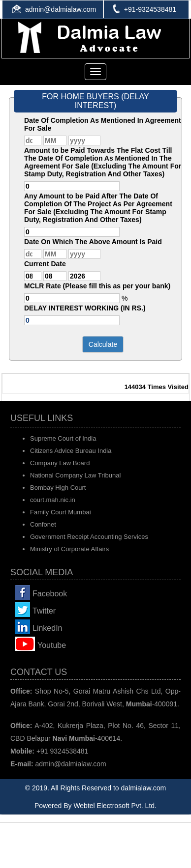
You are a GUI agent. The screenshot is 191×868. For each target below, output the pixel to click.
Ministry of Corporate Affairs (69, 549)
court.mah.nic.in (53, 500)
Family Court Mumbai (61, 512)
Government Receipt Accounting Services (89, 537)
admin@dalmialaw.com (61, 9)
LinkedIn (48, 628)
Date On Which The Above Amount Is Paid (93, 242)
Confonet (43, 524)
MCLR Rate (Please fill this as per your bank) (97, 286)
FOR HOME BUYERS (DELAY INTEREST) (95, 101)
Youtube (52, 645)
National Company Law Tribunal (75, 475)
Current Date (45, 264)
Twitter (44, 611)
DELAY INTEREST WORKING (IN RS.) (85, 308)
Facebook (50, 594)
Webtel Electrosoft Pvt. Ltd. (115, 806)
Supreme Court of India (63, 438)
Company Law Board (60, 463)
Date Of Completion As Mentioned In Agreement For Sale (103, 124)
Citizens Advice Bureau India (71, 451)
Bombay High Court (58, 488)
